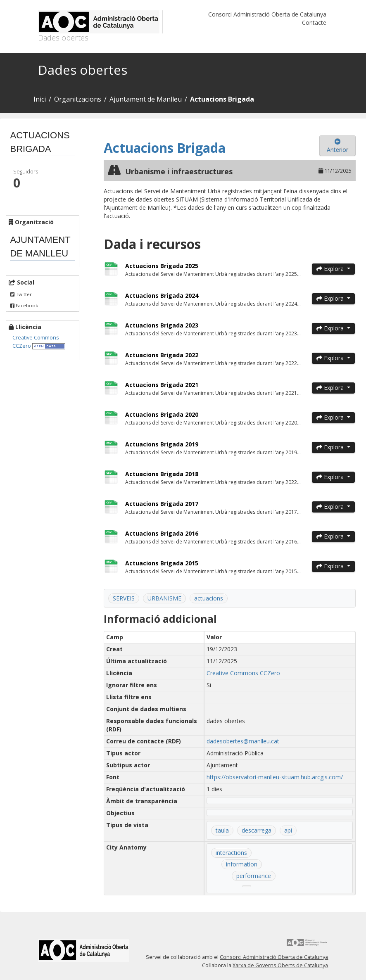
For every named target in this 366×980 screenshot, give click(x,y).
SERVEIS (124, 598)
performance (254, 876)
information (242, 864)
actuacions (209, 598)
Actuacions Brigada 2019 (162, 444)
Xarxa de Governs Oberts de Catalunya (280, 965)
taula (222, 830)
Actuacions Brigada (222, 99)
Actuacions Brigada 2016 (162, 533)
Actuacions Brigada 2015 (162, 563)
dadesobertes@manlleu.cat (243, 741)
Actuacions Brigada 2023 (162, 325)
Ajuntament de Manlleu (146, 99)
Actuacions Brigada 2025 (162, 266)
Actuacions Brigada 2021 (162, 385)
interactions (231, 853)
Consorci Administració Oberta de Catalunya (267, 14)
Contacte (314, 23)
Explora (331, 269)
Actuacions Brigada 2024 (162, 295)
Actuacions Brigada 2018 (162, 474)
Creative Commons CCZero (243, 673)
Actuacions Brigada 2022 (162, 355)
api (288, 830)
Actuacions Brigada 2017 (162, 504)
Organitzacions (78, 99)
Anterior (337, 146)
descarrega (257, 830)
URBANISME (164, 598)
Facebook (24, 305)
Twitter (21, 294)
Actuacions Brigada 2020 (162, 414)
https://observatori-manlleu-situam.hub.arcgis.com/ (275, 777)
